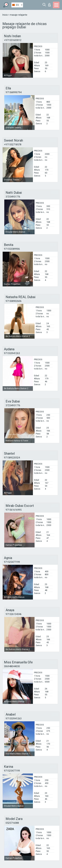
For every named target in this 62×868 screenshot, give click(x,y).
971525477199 (12, 562)
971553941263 (12, 353)
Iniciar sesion (49, 5)
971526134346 (14, 614)
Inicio (5, 15)
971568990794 (14, 92)
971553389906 (12, 249)
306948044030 (12, 666)
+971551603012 (13, 40)
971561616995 (14, 510)
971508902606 (14, 301)
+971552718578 (13, 145)
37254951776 (13, 197)
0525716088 (12, 823)
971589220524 (12, 458)
